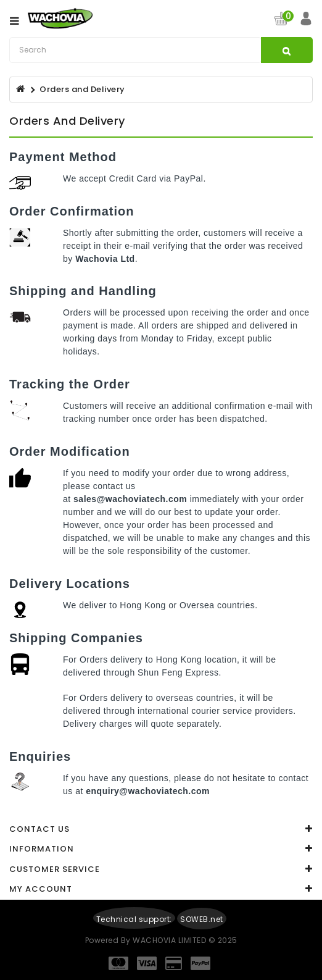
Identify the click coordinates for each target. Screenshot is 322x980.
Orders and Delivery (82, 89)
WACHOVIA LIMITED (171, 940)
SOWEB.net (202, 919)
